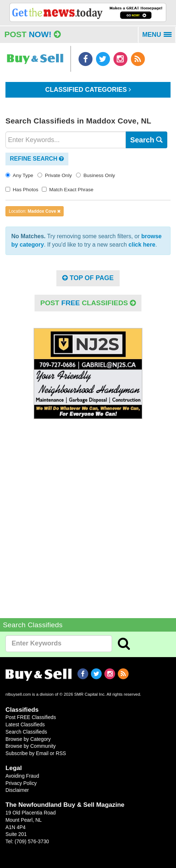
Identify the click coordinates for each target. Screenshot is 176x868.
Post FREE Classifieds (31, 717)
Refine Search (37, 159)
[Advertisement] (88, 513)
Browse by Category (28, 739)
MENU (159, 37)
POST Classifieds (88, 303)
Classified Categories (88, 90)
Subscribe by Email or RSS (36, 753)
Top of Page (88, 278)
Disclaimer (17, 790)
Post (33, 34)
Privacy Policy (21, 783)
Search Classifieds (26, 732)
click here (142, 245)
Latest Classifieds (25, 724)
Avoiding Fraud (22, 776)
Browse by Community (31, 746)
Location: (35, 211)
